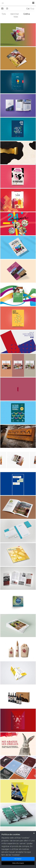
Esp (32, 9)
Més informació (18, 863)
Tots (4, 14)
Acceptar (18, 859)
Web (16, 17)
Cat (28, 9)
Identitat (15, 14)
